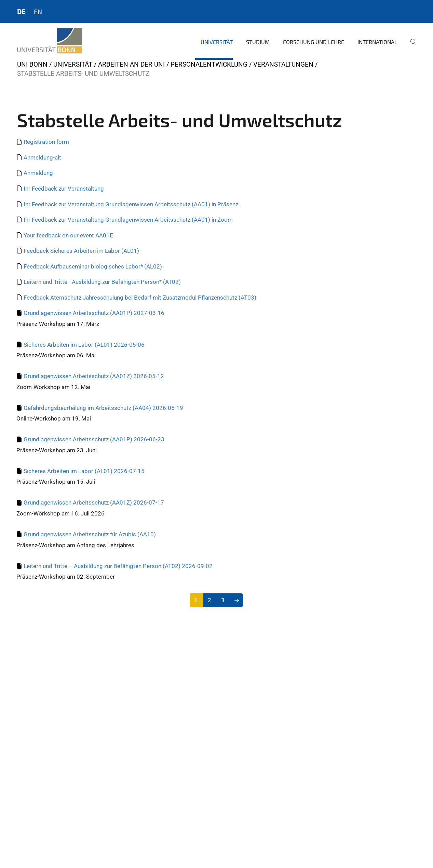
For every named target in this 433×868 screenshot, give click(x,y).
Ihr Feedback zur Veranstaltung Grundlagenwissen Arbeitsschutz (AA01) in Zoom (128, 220)
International (377, 42)
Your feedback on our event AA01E (68, 235)
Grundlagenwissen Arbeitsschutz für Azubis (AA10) (90, 534)
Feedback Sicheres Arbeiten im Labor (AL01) (81, 251)
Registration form (46, 142)
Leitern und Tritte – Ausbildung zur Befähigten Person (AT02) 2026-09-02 (118, 566)
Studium (258, 42)
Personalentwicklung (209, 64)
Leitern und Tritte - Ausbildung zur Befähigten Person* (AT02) (102, 282)
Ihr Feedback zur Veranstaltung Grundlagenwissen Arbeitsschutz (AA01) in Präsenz (131, 204)
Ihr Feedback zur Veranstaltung (64, 189)
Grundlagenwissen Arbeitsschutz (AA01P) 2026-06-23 (94, 439)
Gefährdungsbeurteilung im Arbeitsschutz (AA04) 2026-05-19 (103, 408)
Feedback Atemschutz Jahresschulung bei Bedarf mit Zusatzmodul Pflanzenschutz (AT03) (140, 298)
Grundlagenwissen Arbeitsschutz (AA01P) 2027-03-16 (94, 313)
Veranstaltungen (283, 64)
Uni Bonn (32, 64)
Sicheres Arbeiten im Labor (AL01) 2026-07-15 (84, 471)
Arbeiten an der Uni (131, 64)
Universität (217, 42)
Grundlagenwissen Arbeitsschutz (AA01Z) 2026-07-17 (94, 502)
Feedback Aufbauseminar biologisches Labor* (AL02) (93, 266)
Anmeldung (38, 173)
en (38, 11)
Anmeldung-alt (42, 157)
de (21, 11)
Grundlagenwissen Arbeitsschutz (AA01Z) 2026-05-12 (94, 376)
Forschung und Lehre (314, 42)
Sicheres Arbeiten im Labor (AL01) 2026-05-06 (84, 345)
